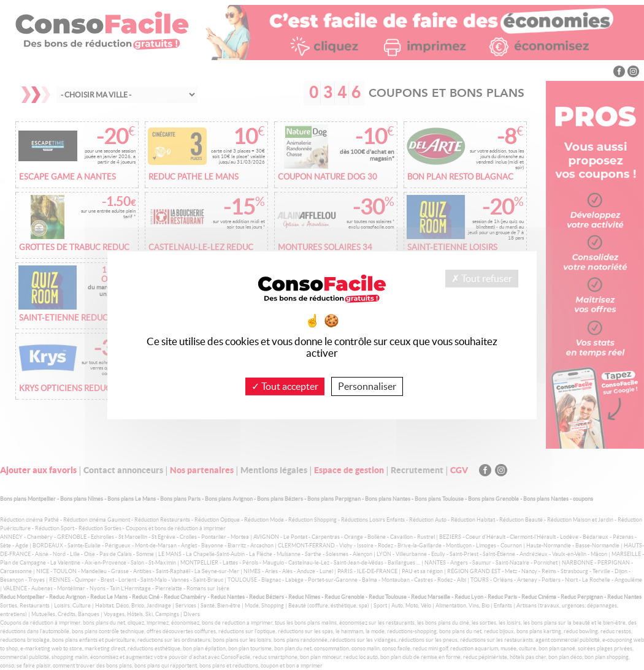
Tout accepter (285, 386)
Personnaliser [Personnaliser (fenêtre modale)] (367, 386)
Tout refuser (482, 278)
